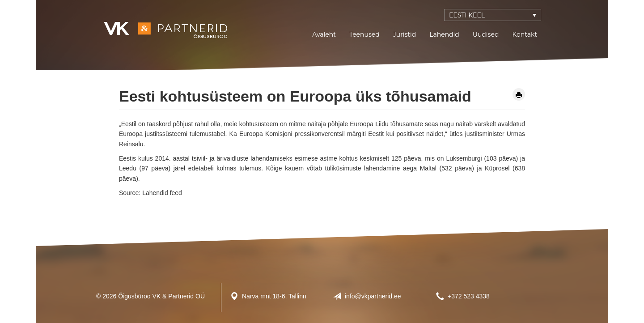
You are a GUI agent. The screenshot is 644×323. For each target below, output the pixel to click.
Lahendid (444, 34)
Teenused (364, 34)
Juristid (405, 34)
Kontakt (525, 34)
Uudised (486, 34)
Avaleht (324, 34)
